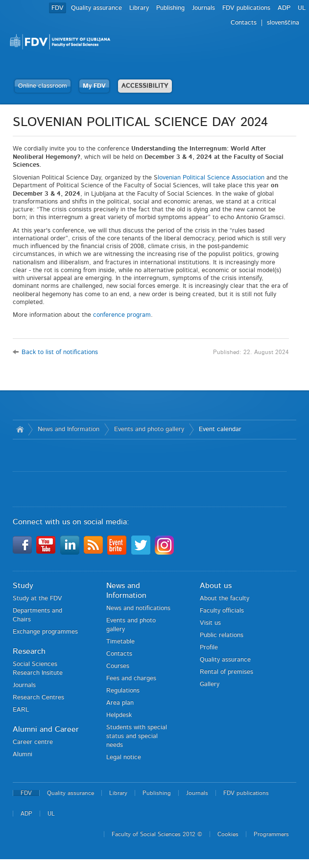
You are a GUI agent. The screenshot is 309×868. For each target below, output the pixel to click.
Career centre (33, 742)
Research (29, 651)
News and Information (69, 429)
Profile (209, 648)
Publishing (170, 8)
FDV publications (246, 8)
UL (302, 8)
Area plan (120, 703)
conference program (122, 315)
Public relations (222, 635)
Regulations (123, 691)
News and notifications (138, 608)
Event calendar (220, 429)
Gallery (210, 684)
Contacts (244, 23)
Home (20, 430)
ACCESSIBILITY (145, 86)
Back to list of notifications (60, 352)
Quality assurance (96, 8)
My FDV (94, 86)
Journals (203, 8)
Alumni (23, 754)
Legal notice (124, 757)
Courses (118, 666)
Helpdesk (119, 715)
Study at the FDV (37, 599)
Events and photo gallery (149, 429)
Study (23, 586)
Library (139, 8)
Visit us (210, 623)
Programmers (271, 834)
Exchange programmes (45, 632)
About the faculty (225, 599)
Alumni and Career (46, 729)
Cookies (228, 834)
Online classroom (43, 86)
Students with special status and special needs (137, 736)
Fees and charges (131, 678)
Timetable (120, 642)
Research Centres (38, 698)
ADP (284, 8)
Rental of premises (226, 672)
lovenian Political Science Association (211, 178)
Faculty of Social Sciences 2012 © (157, 834)
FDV (58, 8)
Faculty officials (222, 611)
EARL (21, 710)
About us (216, 586)
